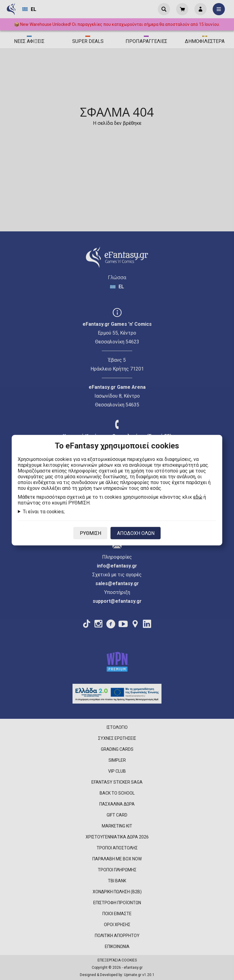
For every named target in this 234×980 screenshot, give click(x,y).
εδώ (198, 497)
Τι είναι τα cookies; (44, 511)
